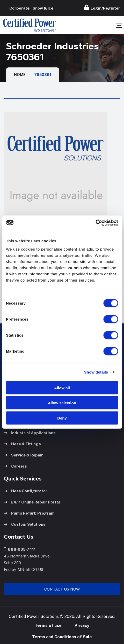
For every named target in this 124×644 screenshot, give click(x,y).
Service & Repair (23, 455)
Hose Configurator (26, 491)
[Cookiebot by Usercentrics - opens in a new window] (95, 223)
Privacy (82, 626)
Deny (62, 418)
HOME (20, 75)
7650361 (43, 75)
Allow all (62, 388)
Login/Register (102, 7)
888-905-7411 (20, 549)
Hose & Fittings (22, 444)
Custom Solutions (25, 524)
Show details (96, 372)
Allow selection (62, 403)
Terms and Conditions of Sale (62, 637)
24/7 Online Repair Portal (32, 502)
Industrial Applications (30, 433)
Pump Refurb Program (29, 513)
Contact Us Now (62, 589)
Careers (15, 466)
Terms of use (48, 626)
